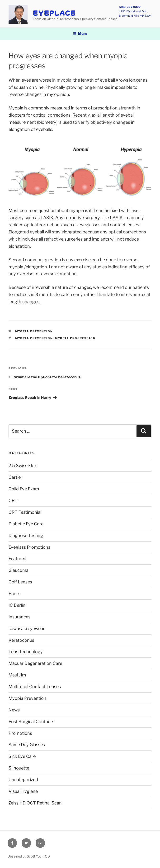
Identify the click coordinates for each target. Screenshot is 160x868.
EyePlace (54, 13)
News (14, 710)
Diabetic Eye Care (26, 524)
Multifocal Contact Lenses (35, 687)
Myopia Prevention (34, 331)
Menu (80, 33)
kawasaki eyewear (27, 629)
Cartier (15, 477)
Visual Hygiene (23, 791)
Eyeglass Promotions (29, 547)
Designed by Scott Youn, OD (29, 856)
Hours (14, 594)
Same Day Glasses (27, 745)
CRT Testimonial (25, 512)
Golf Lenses (20, 582)
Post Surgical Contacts (31, 722)
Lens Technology (26, 652)
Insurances (19, 617)
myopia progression (75, 338)
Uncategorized (23, 780)
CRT (13, 501)
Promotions (20, 733)
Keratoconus (21, 640)
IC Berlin (17, 605)
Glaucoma (19, 570)
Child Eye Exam (24, 489)
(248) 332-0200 (130, 7)
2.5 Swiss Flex (23, 466)
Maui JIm (17, 675)
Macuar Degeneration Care (35, 663)
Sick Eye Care (22, 756)
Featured (17, 559)
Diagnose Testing (26, 535)
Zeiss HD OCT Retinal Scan (35, 803)
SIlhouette (19, 768)
